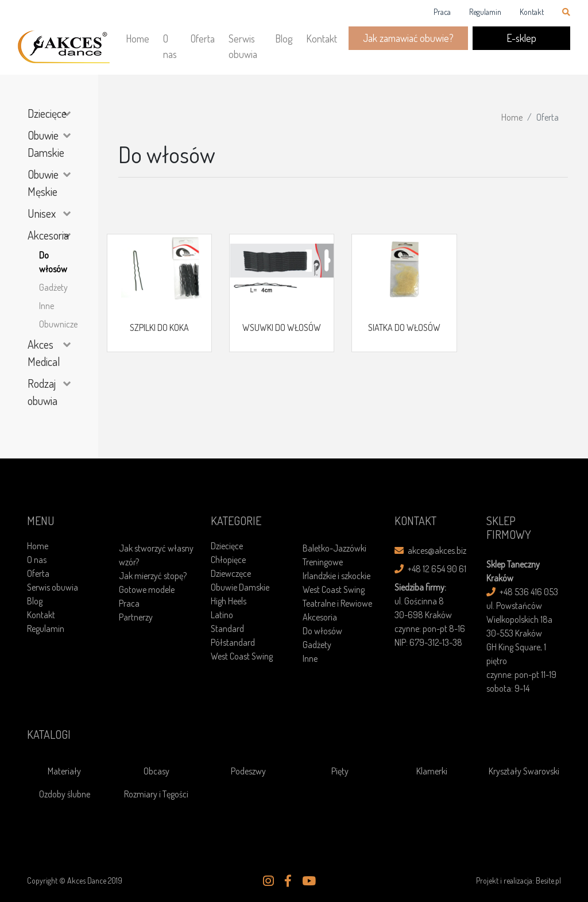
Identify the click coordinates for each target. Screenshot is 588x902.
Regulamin (485, 12)
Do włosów (53, 262)
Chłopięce (228, 560)
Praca (442, 12)
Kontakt (532, 12)
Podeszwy (248, 771)
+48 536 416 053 (522, 592)
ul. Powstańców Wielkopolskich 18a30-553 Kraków (519, 619)
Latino (222, 615)
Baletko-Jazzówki (334, 548)
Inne (47, 306)
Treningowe (323, 562)
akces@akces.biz (430, 550)
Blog (284, 38)
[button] (268, 881)
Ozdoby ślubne (65, 794)
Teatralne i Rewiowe (337, 603)
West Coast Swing (242, 656)
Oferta (203, 38)
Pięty (340, 771)
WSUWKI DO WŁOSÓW (282, 327)
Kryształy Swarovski (524, 771)
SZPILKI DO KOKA (159, 327)
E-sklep (521, 38)
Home (138, 38)
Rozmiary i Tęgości (156, 794)
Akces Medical (44, 353)
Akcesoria (48, 235)
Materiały (64, 771)
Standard (227, 629)
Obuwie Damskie (46, 144)
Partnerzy (136, 617)
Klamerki (432, 771)
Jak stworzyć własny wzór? (156, 555)
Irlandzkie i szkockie (336, 576)
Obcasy (156, 771)
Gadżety (53, 287)
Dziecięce (47, 113)
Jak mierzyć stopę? (153, 576)
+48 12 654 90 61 (430, 569)
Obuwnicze (55, 324)
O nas (170, 46)
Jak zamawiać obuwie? (408, 38)
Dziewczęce (231, 573)
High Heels (229, 601)
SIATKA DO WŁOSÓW (404, 327)
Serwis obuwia (243, 46)
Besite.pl (548, 880)
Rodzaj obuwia (42, 392)
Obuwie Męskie (43, 183)
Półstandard (233, 642)
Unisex (42, 213)
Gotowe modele (147, 589)
